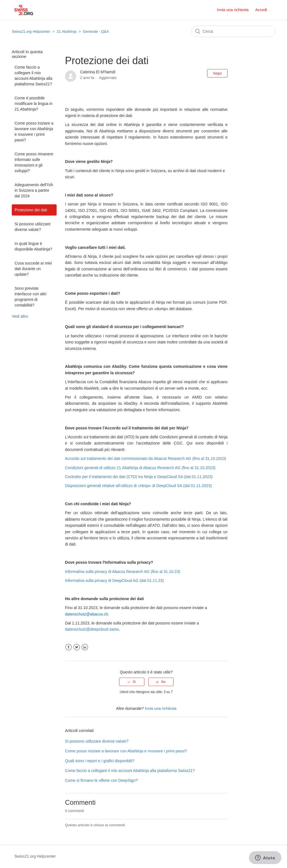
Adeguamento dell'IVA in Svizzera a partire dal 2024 (34, 190)
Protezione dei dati (31, 210)
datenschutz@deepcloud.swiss (92, 629)
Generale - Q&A (96, 31)
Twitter (77, 647)
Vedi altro (20, 316)
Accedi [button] (261, 10)
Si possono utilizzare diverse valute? (33, 227)
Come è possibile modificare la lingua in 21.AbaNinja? (33, 104)
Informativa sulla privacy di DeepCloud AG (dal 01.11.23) (114, 581)
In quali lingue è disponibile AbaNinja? (33, 246)
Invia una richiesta (233, 10)
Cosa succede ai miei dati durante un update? (33, 269)
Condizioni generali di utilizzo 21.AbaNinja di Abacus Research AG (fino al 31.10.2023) (140, 468)
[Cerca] (233, 31)
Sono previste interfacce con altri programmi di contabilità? (31, 297)
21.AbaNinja (67, 31)
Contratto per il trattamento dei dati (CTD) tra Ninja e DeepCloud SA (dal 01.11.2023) (139, 477)
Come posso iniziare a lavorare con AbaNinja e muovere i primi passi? (34, 132)
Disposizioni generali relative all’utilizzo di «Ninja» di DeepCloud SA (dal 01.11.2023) (138, 486)
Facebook (69, 647)
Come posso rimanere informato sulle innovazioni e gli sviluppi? (34, 162)
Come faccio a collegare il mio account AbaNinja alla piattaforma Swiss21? (33, 76)
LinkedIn (85, 647)
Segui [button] (217, 73)
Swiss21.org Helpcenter (31, 31)
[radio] (132, 682)
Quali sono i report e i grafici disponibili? (100, 761)
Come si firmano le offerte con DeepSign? (101, 780)
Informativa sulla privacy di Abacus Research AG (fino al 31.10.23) (123, 572)
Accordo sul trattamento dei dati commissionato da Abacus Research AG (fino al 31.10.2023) (146, 458)
